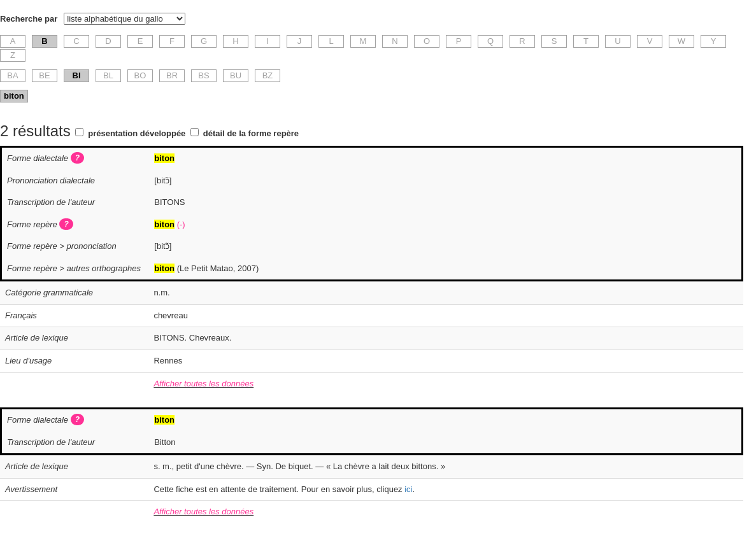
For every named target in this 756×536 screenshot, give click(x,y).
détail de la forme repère (251, 133)
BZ (268, 75)
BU (236, 75)
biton (14, 96)
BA (12, 75)
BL (108, 75)
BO (140, 75)
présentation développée (137, 133)
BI (77, 75)
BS (203, 75)
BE (44, 75)
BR (172, 75)
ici (408, 489)
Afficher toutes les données (203, 384)
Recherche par (29, 19)
